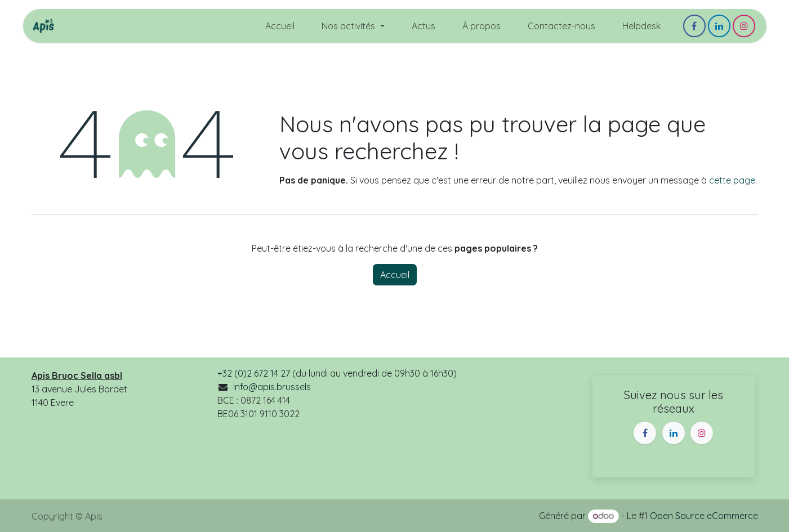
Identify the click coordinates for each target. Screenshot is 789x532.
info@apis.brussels (272, 387)
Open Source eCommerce (704, 516)
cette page (732, 180)
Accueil (395, 275)
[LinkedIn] (719, 26)
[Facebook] (694, 26)
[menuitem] (280, 26)
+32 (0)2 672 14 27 (254, 373)
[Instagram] (744, 26)
